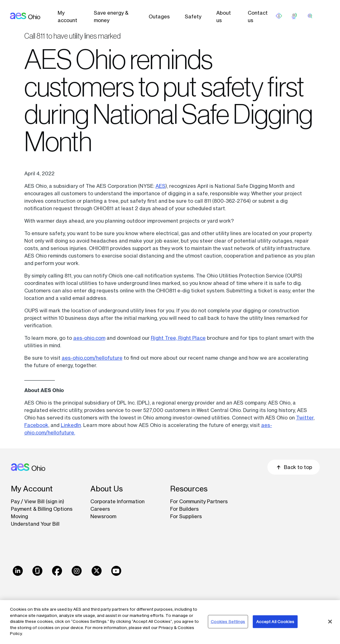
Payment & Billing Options (42, 509)
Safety (193, 17)
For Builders (184, 509)
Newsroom (103, 516)
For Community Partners (199, 501)
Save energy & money (111, 17)
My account (67, 17)
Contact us (258, 17)
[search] (310, 16)
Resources (189, 489)
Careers (100, 509)
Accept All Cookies (275, 621)
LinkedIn (71, 425)
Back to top (294, 467)
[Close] (330, 622)
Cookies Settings (228, 621)
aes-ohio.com (89, 338)
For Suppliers (186, 516)
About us (224, 17)
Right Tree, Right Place (178, 338)
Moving (19, 516)
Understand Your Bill (35, 524)
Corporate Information (117, 501)
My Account (32, 489)
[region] (170, 622)
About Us (107, 489)
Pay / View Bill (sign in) (38, 501)
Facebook (36, 425)
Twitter (305, 418)
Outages (159, 17)
